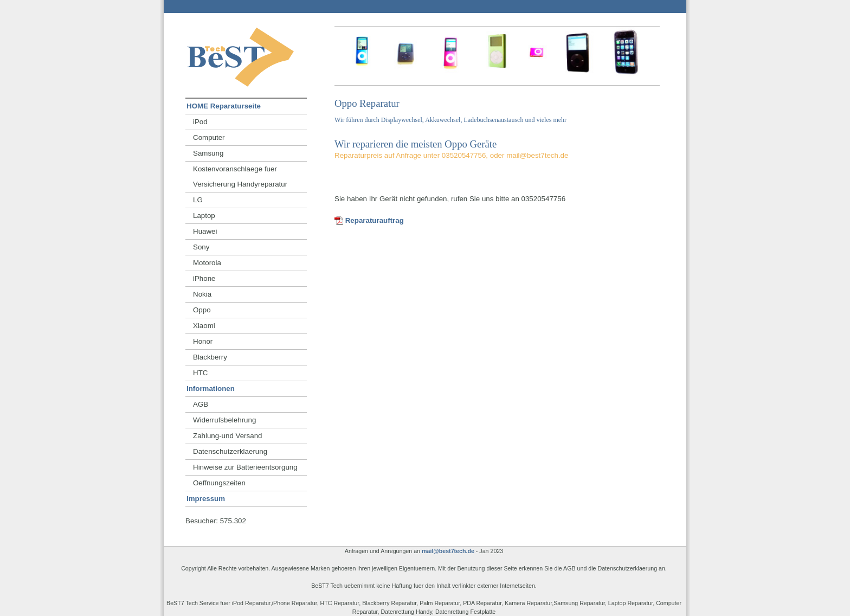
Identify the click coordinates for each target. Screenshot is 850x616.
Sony (201, 247)
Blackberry (210, 357)
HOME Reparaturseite (224, 106)
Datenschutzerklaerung (230, 451)
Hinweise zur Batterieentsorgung (245, 467)
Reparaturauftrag (369, 220)
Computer (209, 137)
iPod (200, 122)
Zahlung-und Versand (227, 436)
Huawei (205, 231)
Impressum (206, 499)
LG (198, 200)
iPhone (204, 278)
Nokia (202, 294)
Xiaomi (204, 326)
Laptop (204, 216)
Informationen (211, 389)
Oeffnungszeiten (219, 483)
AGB (201, 404)
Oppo (202, 310)
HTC (200, 373)
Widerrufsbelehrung (224, 420)
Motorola (207, 263)
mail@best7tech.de (448, 551)
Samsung (208, 153)
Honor (203, 341)
